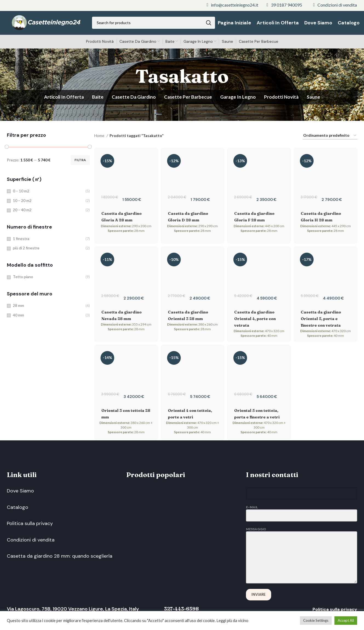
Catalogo (18, 510)
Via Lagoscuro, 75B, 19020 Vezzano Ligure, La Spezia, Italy (74, 611)
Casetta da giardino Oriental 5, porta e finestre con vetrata (321, 320)
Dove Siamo (20, 492)
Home (100, 137)
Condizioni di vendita (31, 545)
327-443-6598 (184, 610)
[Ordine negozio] (330, 137)
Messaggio (302, 545)
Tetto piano (23, 278)
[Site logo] (46, 23)
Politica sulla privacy (30, 527)
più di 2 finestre (26, 249)
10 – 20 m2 (22, 202)
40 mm (18, 316)
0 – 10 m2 (21, 192)
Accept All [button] (346, 620)
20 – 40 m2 (22, 211)
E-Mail (302, 513)
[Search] (154, 23)
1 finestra (21, 240)
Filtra (80, 161)
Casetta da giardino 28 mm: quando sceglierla (60, 562)
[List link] (232, 5)
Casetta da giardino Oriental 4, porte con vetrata (255, 320)
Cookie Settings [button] (316, 620)
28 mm (18, 307)
